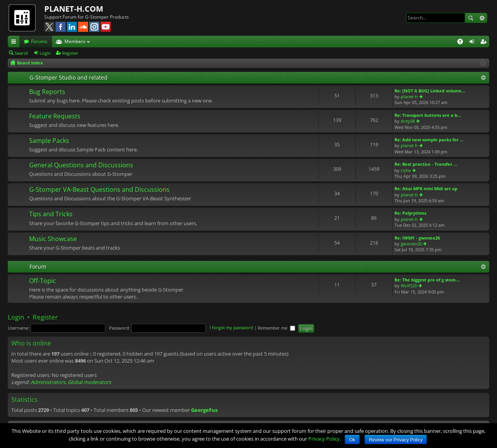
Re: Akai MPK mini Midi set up (426, 188)
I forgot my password (231, 328)
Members (75, 41)
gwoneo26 (411, 244)
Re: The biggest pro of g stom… (427, 280)
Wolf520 (409, 286)
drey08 (408, 121)
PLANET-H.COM (74, 9)
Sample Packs (49, 141)
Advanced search (482, 18)
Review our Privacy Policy (396, 440)
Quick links (15, 43)
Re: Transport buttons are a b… (428, 115)
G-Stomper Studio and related (69, 77)
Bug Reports (47, 92)
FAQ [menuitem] (463, 43)
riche (406, 170)
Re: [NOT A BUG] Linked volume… (430, 91)
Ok (352, 440)
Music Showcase (53, 239)
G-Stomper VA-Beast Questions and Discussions (99, 190)
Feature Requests (55, 116)
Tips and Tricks (51, 214)
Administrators (48, 382)
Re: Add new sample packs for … (429, 140)
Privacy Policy (324, 439)
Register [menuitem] (485, 43)
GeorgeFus (204, 410)
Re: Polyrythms (410, 213)
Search (471, 18)
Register (70, 53)
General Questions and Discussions (81, 165)
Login (45, 53)
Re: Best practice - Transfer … (426, 164)
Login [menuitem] (473, 43)
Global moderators (89, 382)
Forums (39, 41)
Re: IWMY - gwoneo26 (417, 238)
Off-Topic (43, 281)
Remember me (276, 328)
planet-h (409, 96)
